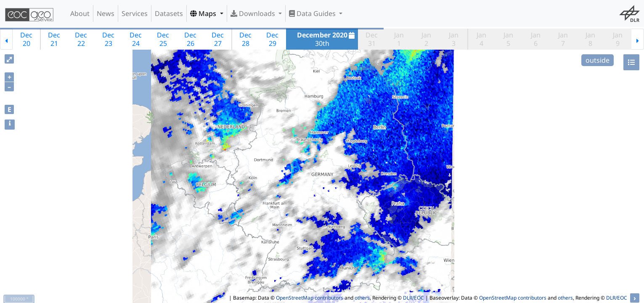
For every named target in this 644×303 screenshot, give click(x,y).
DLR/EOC (413, 298)
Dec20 (26, 39)
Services (135, 13)
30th (327, 39)
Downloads (254, 13)
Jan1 (399, 39)
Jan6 (536, 39)
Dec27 (218, 39)
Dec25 (163, 39)
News (106, 13)
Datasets (169, 13)
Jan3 (454, 39)
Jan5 (508, 39)
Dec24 (136, 39)
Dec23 (108, 39)
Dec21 (54, 39)
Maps (204, 13)
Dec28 (245, 39)
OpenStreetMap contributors (310, 298)
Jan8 (590, 39)
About (80, 13)
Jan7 (563, 39)
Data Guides (313, 13)
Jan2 (426, 39)
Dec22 (81, 39)
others (362, 298)
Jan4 (481, 39)
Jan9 (618, 39)
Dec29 (272, 39)
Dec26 (190, 39)
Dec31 (372, 39)
